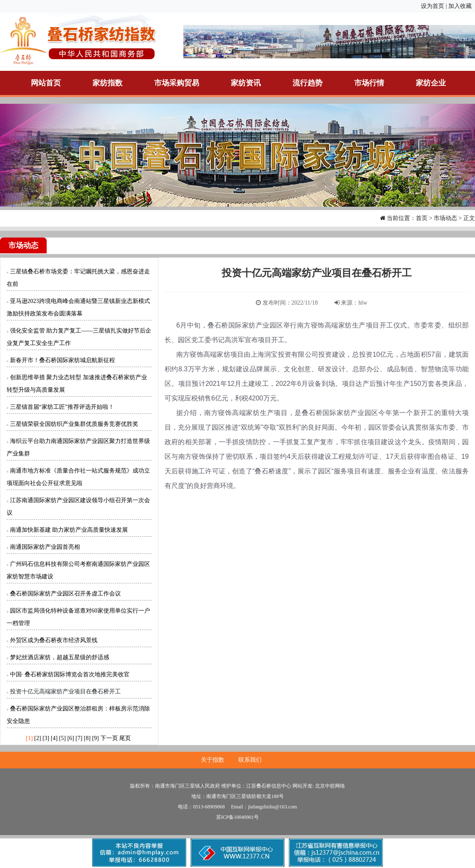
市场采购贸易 (177, 83)
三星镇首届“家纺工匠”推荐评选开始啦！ (62, 407)
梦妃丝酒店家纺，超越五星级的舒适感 (60, 657)
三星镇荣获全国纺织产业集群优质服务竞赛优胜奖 (74, 424)
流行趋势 (307, 83)
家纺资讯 (246, 83)
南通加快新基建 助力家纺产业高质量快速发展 (69, 530)
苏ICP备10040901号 (238, 817)
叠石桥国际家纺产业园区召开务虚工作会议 (65, 594)
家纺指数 (107, 83)
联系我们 (250, 760)
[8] (87, 738)
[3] (46, 738)
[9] (95, 738)
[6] (70, 738)
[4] (54, 738)
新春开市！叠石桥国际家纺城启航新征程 (62, 360)
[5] (62, 738)
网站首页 (46, 83)
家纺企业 (431, 83)
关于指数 (212, 760)
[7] (79, 738)
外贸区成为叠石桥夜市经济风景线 (54, 640)
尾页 (125, 738)
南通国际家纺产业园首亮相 (45, 547)
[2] (37, 738)
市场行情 (369, 83)
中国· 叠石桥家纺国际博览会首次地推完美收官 (70, 674)
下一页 (109, 738)
